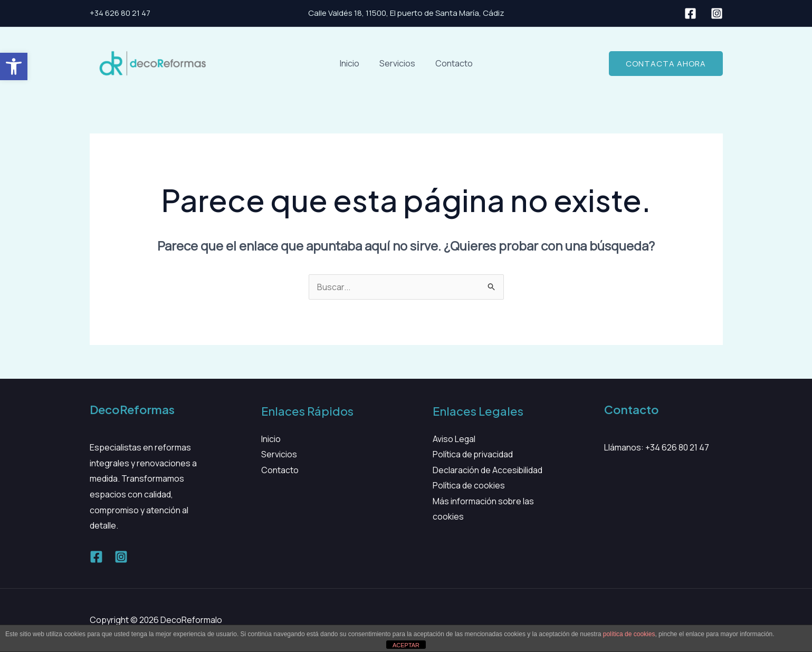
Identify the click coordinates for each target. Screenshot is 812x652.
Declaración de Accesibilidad (488, 470)
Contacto (451, 63)
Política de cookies (469, 486)
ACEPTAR (406, 645)
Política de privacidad (473, 454)
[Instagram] (717, 13)
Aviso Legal (454, 439)
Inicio (353, 63)
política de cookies (629, 634)
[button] (14, 66)
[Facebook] (690, 13)
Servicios (397, 63)
